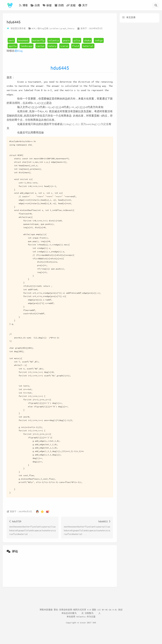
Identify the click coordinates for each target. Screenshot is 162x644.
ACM (33, 28)
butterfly (38, 40)
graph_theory (67, 28)
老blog (19, 51)
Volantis (81, 617)
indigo (99, 40)
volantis (54, 40)
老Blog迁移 (43, 28)
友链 (71, 5)
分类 (35, 5)
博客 (23, 5)
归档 (59, 5)
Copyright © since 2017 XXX (81, 622)
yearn (66, 40)
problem (54, 28)
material (88, 46)
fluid (76, 46)
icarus (64, 46)
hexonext (23, 40)
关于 (83, 5)
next (11, 40)
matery (52, 46)
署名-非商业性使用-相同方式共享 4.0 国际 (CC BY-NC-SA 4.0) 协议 (88, 610)
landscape (27, 46)
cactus (40, 46)
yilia (77, 40)
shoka (87, 40)
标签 (47, 5)
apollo (13, 46)
